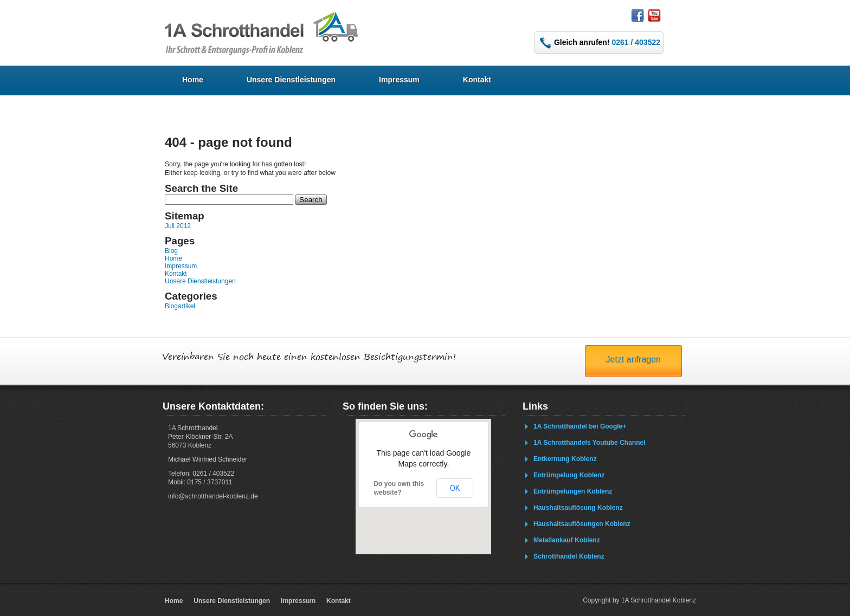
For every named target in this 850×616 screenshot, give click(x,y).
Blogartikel (180, 306)
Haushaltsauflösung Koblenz (578, 508)
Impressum (399, 80)
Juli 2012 (178, 226)
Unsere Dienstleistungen (291, 80)
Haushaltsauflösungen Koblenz (582, 524)
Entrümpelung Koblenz (569, 475)
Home (193, 80)
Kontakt (477, 80)
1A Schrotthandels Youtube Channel (589, 443)
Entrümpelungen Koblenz (573, 491)
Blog (171, 251)
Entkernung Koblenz (565, 459)
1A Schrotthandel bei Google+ (580, 426)
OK (455, 488)
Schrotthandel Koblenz (569, 556)
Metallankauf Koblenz (567, 540)
